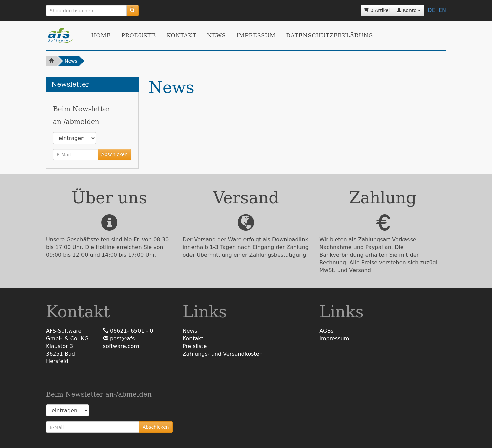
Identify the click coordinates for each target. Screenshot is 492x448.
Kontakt (181, 35)
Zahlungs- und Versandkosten (223, 354)
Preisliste (195, 346)
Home (101, 35)
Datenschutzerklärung (330, 35)
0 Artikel (377, 10)
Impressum (256, 35)
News (216, 35)
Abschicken (115, 154)
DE (431, 10)
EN (442, 10)
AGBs (326, 331)
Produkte (139, 35)
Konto (409, 10)
